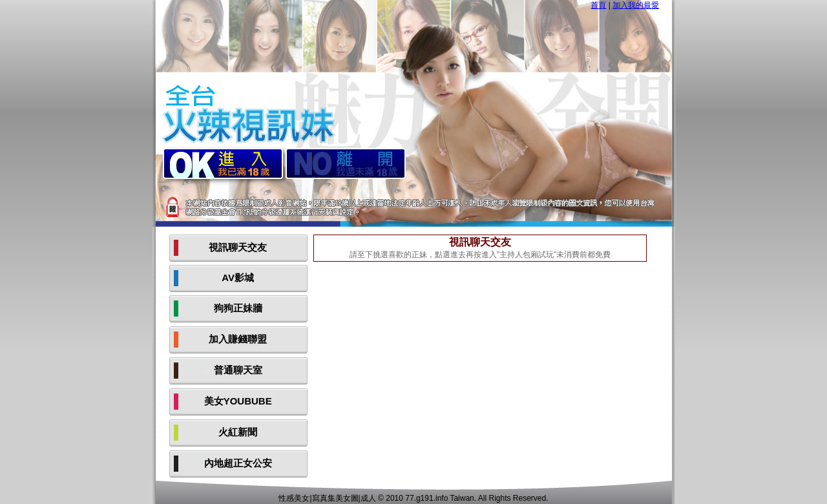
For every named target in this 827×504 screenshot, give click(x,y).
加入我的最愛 (636, 5)
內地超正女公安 (238, 463)
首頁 (598, 5)
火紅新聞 (238, 432)
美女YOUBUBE (238, 401)
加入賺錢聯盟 (238, 339)
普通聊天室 (238, 370)
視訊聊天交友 (238, 247)
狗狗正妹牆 (238, 308)
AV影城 (238, 278)
